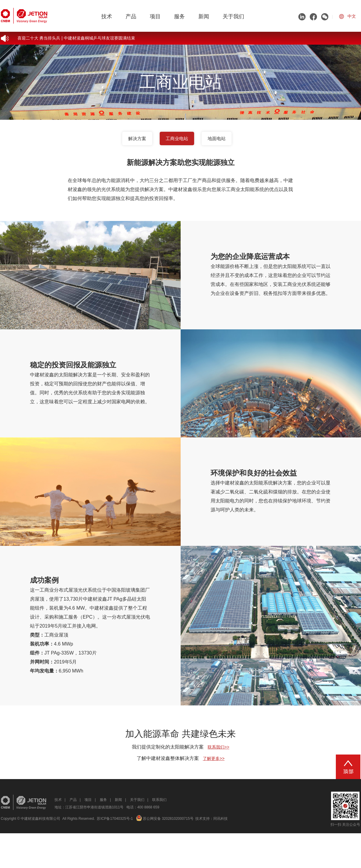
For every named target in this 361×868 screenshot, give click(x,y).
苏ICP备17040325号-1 (115, 819)
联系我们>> (218, 747)
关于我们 (233, 16)
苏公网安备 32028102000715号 (165, 819)
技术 (107, 16)
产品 (131, 16)
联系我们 (159, 800)
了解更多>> (214, 758)
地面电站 (217, 138)
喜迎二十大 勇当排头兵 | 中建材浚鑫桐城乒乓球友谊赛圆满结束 (76, 38)
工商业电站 (177, 138)
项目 (155, 16)
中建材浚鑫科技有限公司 (40, 819)
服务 (179, 16)
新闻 (204, 16)
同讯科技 (220, 819)
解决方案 (137, 138)
